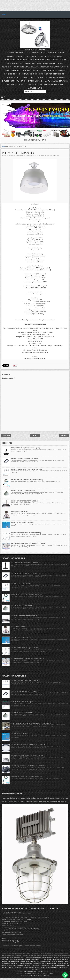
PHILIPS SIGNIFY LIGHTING (46, 974)
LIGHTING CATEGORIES (14, 53)
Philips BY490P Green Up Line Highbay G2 (23, 702)
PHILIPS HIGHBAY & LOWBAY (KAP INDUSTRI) (26, 533)
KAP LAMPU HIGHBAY (15, 56)
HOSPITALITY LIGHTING (28, 74)
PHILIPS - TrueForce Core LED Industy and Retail (27, 469)
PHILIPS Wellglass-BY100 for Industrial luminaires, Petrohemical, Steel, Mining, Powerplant (35, 798)
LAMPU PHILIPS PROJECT (7, 956)
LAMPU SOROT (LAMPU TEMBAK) (51, 56)
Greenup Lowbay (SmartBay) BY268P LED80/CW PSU (27, 755)
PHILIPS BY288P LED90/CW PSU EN (23, 522)
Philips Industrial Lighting (19, 512)
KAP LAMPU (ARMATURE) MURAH (51, 84)
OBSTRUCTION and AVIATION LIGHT (41, 960)
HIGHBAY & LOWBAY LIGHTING (34, 972)
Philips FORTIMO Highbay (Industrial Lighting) (26, 448)
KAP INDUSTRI (40, 958)
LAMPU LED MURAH (35, 88)
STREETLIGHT (31, 56)
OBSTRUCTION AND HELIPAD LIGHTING (13, 964)
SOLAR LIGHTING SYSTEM (55, 77)
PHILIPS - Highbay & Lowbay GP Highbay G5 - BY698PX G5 (28, 766)
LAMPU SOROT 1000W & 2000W (16, 60)
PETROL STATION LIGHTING (49, 968)
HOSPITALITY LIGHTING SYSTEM (10, 958)
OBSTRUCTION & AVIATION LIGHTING (54, 67)
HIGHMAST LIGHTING (35, 956)
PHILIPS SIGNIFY (17, 954)
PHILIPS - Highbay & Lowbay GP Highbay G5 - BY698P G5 (28, 745)
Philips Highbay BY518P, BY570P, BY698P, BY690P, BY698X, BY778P (31, 723)
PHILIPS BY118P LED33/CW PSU (18, 153)
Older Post (64, 436)
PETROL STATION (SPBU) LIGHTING (53, 74)
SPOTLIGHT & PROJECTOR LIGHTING (21, 63)
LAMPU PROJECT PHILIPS (35, 53)
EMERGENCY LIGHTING (30, 70)
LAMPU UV (42, 962)
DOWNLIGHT (6, 67)
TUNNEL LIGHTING (36, 77)
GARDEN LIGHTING (35, 81)
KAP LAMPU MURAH (32, 962)
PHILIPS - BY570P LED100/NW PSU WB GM (25, 459)
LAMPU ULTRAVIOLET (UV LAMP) (54, 70)
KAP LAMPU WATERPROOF (40, 60)
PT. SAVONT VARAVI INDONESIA (40, 976)
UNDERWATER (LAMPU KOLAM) (40, 966)
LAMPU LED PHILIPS (12, 70)
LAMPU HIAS (31, 84)
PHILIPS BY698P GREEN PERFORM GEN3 (25, 501)
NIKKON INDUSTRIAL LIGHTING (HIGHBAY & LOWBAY (29, 543)
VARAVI (29, 974)
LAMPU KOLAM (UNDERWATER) (56, 81)
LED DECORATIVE (63, 962)
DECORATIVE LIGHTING (15, 84)
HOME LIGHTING (11, 74)
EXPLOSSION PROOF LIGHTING (14, 81)
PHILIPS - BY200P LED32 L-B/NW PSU (23, 490)
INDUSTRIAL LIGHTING (56, 53)
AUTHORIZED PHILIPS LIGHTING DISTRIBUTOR (55, 954)
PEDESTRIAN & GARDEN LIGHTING (50, 63)
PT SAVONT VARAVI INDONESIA (32, 954)
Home (3, 146)
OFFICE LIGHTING (59, 60)
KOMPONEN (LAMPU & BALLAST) (26, 67)
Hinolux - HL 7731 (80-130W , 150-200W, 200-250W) (27, 480)
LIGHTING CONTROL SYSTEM (16, 77)
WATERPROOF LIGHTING (52, 958)
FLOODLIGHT (57, 956)
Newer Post (6, 436)
